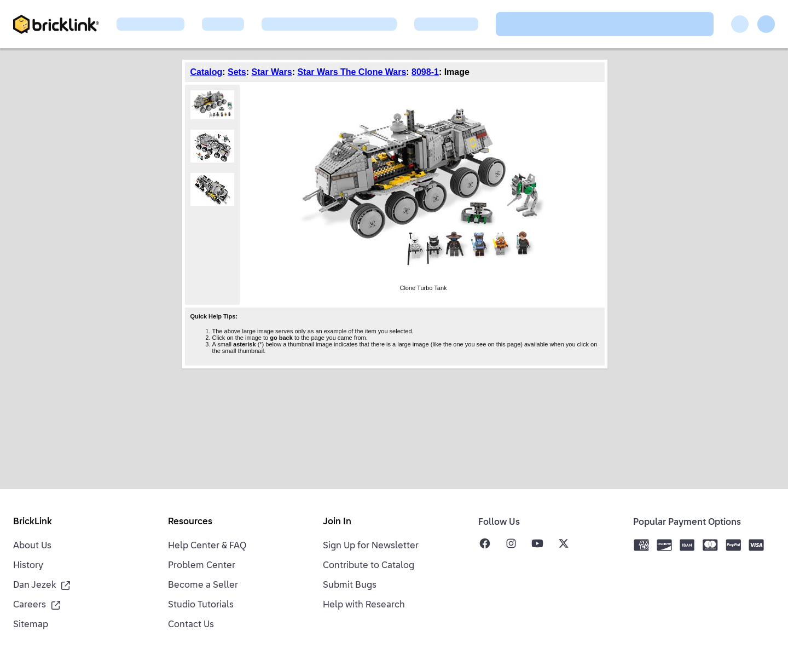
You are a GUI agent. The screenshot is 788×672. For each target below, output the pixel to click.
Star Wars (272, 72)
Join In (337, 522)
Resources (190, 522)
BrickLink (33, 522)
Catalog (207, 72)
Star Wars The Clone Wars (352, 72)
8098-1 (425, 72)
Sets (237, 72)
